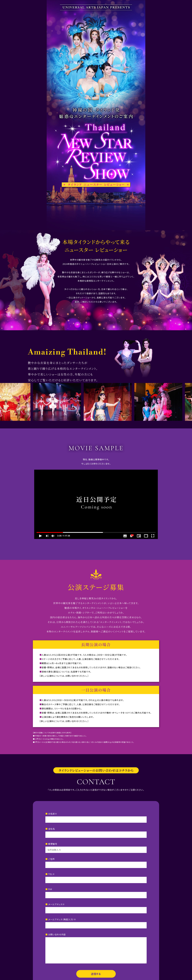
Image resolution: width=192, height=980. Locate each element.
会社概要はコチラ (96, 961)
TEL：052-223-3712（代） (79, 950)
